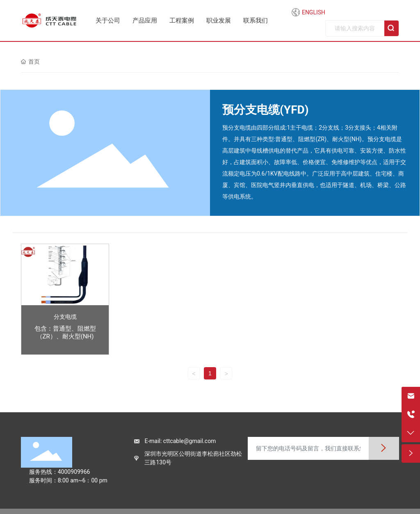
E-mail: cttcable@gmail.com (180, 441)
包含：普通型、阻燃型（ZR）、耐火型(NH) (65, 332)
